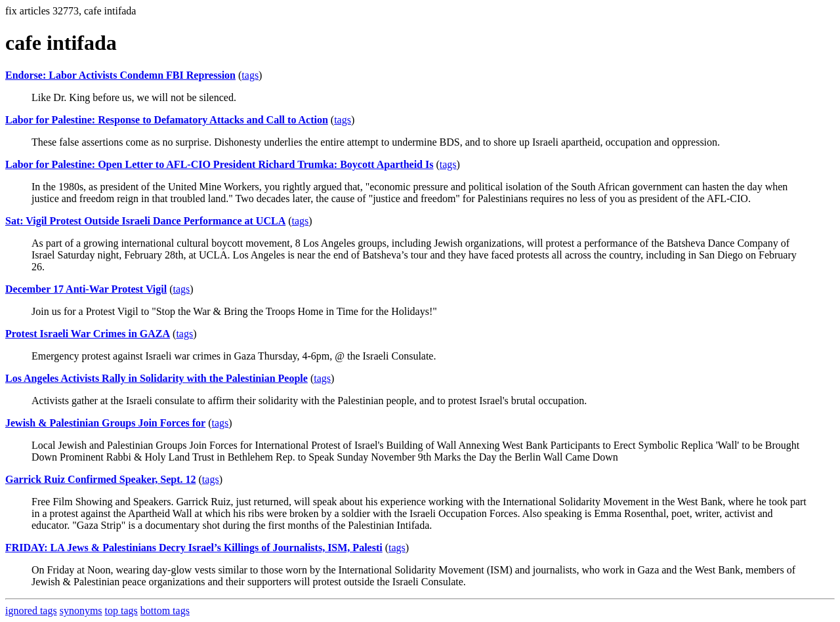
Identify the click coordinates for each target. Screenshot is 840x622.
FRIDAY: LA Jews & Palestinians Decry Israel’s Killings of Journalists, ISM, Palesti (194, 548)
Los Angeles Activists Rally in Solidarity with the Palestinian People (157, 378)
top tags (121, 611)
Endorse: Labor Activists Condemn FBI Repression (120, 75)
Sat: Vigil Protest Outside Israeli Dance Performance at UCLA (145, 221)
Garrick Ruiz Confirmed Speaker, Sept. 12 (101, 479)
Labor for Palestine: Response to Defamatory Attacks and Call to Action (167, 120)
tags (250, 75)
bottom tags (165, 611)
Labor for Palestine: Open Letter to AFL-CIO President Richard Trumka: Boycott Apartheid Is (219, 164)
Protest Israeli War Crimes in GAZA (88, 334)
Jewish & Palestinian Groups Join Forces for (105, 423)
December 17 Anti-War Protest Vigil (86, 289)
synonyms (81, 611)
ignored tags (31, 611)
